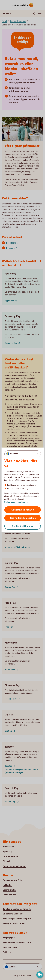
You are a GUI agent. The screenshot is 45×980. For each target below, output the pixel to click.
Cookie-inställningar (23, 526)
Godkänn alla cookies (23, 510)
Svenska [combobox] (14, 454)
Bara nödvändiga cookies (23, 518)
